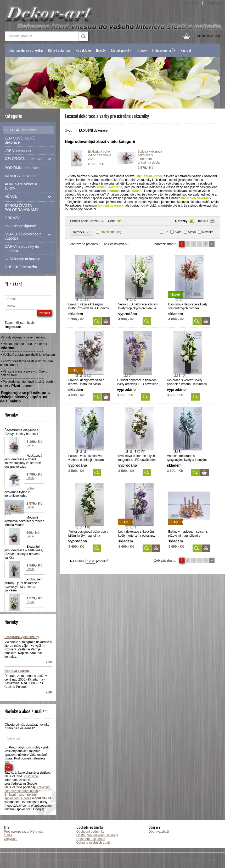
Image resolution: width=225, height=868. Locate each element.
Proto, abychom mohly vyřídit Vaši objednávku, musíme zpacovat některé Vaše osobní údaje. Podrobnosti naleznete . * (27, 755)
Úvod (69, 131)
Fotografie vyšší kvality (22, 637)
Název (95, 221)
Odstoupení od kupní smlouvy (97, 835)
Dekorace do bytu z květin (25, 50)
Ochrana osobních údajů (94, 843)
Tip (166, 232)
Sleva (192, 232)
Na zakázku (83, 50)
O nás (8, 835)
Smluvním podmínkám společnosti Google (20, 796)
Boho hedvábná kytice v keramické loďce (19, 492)
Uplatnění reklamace (91, 839)
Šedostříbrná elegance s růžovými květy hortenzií (21, 432)
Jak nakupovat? (121, 50)
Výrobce (81, 232)
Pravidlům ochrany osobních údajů (27, 789)
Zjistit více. (32, 776)
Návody (101, 50)
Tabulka (203, 221)
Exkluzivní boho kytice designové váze (100, 155)
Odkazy (142, 50)
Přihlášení (192, 3)
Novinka (208, 232)
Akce (178, 232)
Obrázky (181, 221)
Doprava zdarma (17, 671)
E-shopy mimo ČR (164, 50)
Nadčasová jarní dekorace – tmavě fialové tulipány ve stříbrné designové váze (23, 461)
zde (7, 762)
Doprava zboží (159, 832)
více (49, 662)
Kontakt (186, 50)
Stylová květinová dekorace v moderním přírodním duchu (150, 157)
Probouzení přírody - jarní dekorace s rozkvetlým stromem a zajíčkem (23, 585)
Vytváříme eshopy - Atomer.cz (204, 860)
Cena (112, 221)
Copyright (11, 839)
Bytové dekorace (59, 50)
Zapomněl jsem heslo (20, 323)
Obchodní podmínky (90, 832)
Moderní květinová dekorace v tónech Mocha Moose (24, 521)
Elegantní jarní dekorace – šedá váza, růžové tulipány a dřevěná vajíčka (24, 552)
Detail (30, 445)
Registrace (214, 3)
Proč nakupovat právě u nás (23, 832)
